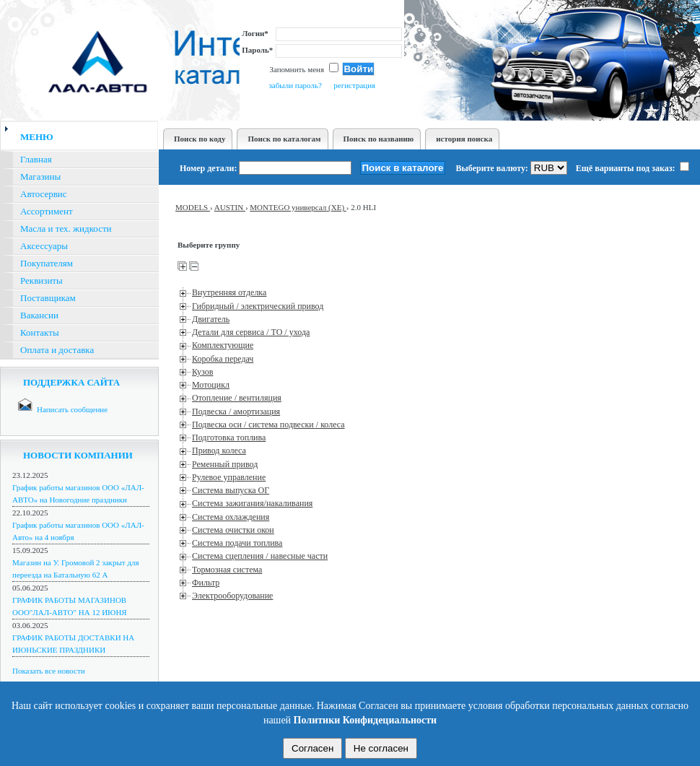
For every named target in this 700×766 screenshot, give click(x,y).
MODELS (193, 207)
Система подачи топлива (237, 543)
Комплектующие (223, 345)
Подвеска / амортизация (236, 412)
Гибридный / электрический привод (258, 306)
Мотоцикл (211, 385)
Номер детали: (208, 168)
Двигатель (211, 319)
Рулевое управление (229, 477)
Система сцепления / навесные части (260, 556)
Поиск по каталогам (284, 139)
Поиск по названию (379, 139)
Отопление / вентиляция (237, 398)
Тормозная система (227, 570)
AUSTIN (230, 207)
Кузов (202, 372)
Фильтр (206, 583)
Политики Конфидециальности (366, 720)
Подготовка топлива (229, 438)
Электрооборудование (232, 596)
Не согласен (381, 748)
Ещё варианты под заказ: (633, 168)
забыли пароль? (295, 85)
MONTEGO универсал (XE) (298, 207)
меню (37, 137)
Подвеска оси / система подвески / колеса (268, 425)
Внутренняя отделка (229, 292)
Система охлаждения (231, 517)
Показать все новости (49, 671)
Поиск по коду (200, 139)
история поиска (464, 139)
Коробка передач (223, 359)
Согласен (312, 748)
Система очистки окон (233, 530)
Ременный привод (225, 464)
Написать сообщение (72, 409)
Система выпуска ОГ (231, 490)
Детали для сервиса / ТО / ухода (251, 332)
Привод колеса (219, 451)
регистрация (354, 85)
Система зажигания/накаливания (252, 503)
